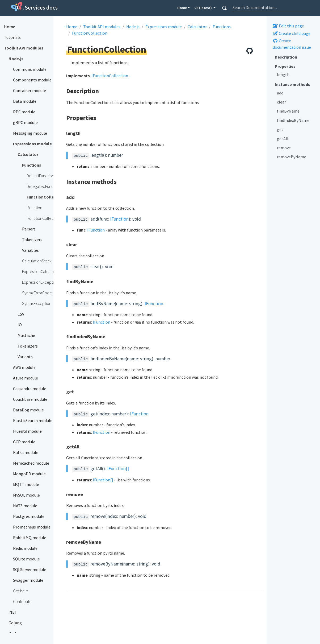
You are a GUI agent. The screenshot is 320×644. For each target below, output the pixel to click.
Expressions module (164, 27)
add (280, 93)
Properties (285, 66)
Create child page (292, 33)
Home (182, 8)
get (280, 129)
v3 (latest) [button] (204, 8)
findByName (288, 111)
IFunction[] (118, 469)
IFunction (119, 219)
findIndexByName (293, 120)
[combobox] (271, 7)
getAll (283, 139)
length (283, 75)
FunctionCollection (90, 33)
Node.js (133, 27)
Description (286, 57)
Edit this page (288, 26)
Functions (222, 27)
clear (281, 102)
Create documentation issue (292, 44)
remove (284, 148)
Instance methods (292, 84)
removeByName (292, 157)
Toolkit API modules (102, 27)
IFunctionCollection (110, 76)
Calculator (197, 27)
